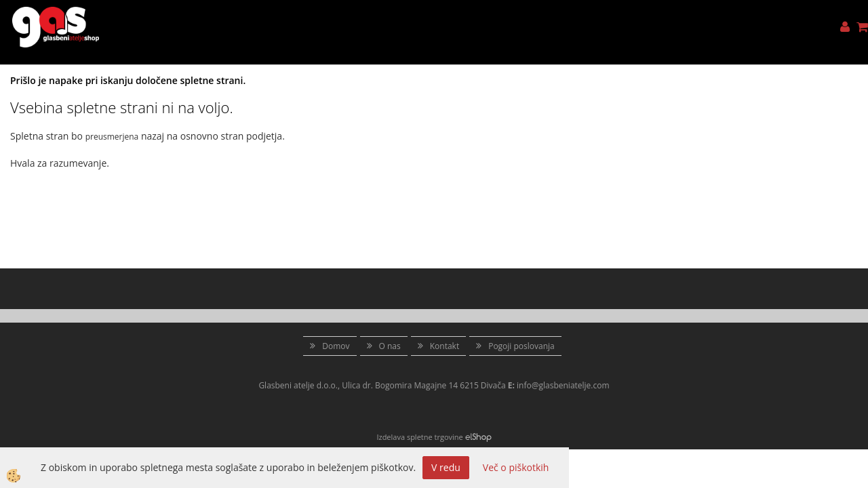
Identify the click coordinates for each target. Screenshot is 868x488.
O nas (390, 346)
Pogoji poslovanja (521, 346)
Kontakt (445, 346)
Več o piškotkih (516, 467)
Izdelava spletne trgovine (419, 437)
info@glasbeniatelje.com (563, 385)
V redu (446, 467)
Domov (336, 346)
